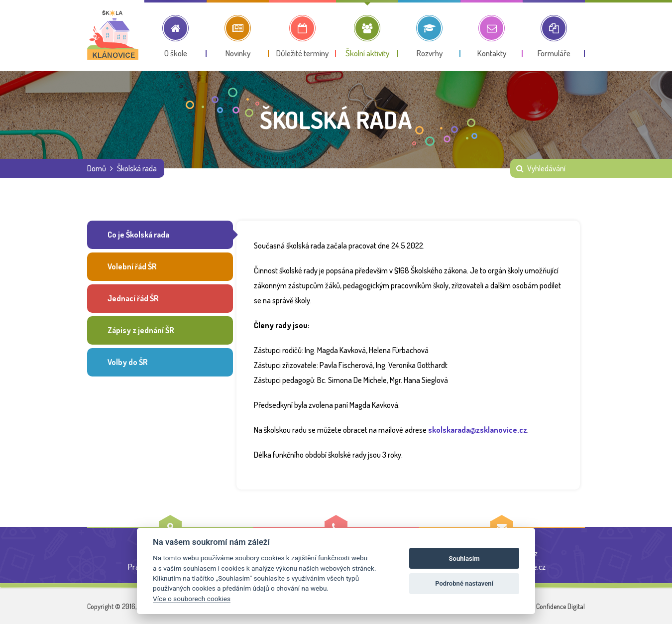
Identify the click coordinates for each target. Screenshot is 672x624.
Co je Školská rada (138, 235)
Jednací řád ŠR (133, 300)
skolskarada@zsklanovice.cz (478, 430)
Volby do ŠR (127, 365)
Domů (97, 168)
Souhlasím (464, 559)
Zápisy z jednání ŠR (140, 332)
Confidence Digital (560, 606)
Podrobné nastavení (464, 583)
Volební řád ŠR (132, 267)
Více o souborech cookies (191, 599)
